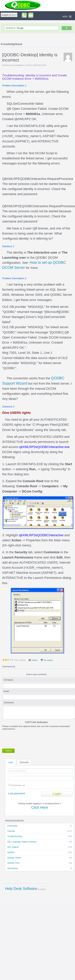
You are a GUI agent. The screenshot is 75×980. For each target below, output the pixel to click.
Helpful (33, 660)
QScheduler (40, 868)
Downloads (40, 826)
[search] (31, 28)
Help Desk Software (21, 889)
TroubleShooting (40, 836)
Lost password (17, 793)
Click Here (40, 807)
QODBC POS (40, 863)
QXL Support (40, 847)
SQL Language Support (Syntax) (40, 842)
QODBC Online (40, 858)
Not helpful (47, 660)
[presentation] (24, 739)
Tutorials (40, 831)
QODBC (40, 852)
